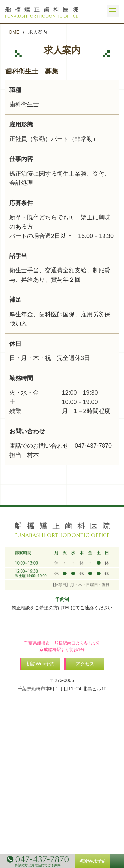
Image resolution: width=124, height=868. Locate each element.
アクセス (85, 664)
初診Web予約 (41, 664)
